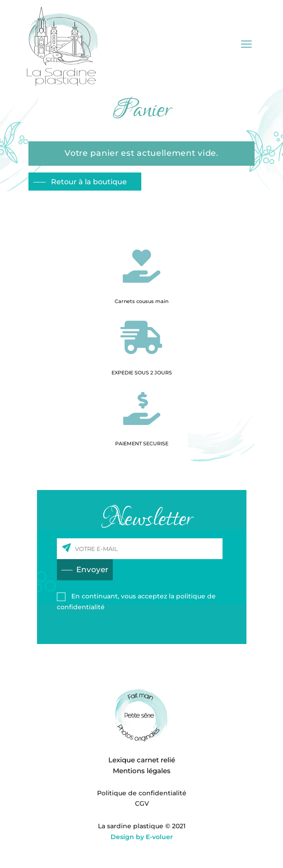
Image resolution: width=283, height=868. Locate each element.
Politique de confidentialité (142, 793)
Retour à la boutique (88, 182)
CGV (142, 803)
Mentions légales (142, 771)
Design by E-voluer (142, 837)
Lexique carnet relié (142, 760)
